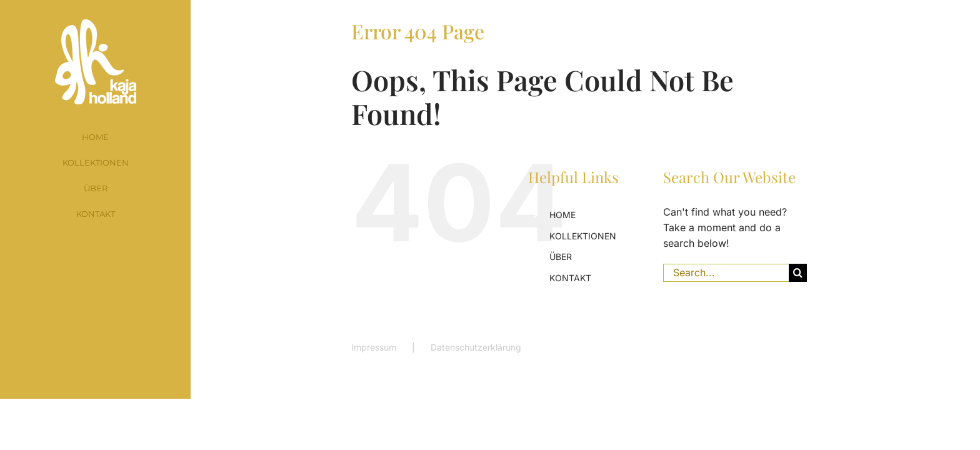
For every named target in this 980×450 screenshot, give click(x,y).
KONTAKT (570, 278)
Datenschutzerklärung (476, 347)
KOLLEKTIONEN (583, 236)
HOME (562, 215)
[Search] (798, 273)
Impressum (374, 347)
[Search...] (726, 273)
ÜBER (561, 257)
